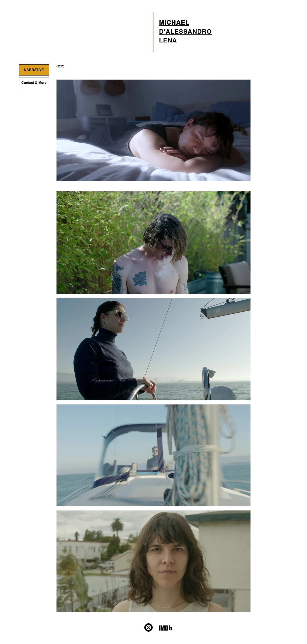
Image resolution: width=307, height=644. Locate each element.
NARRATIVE (34, 70)
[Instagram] (148, 627)
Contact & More (34, 83)
